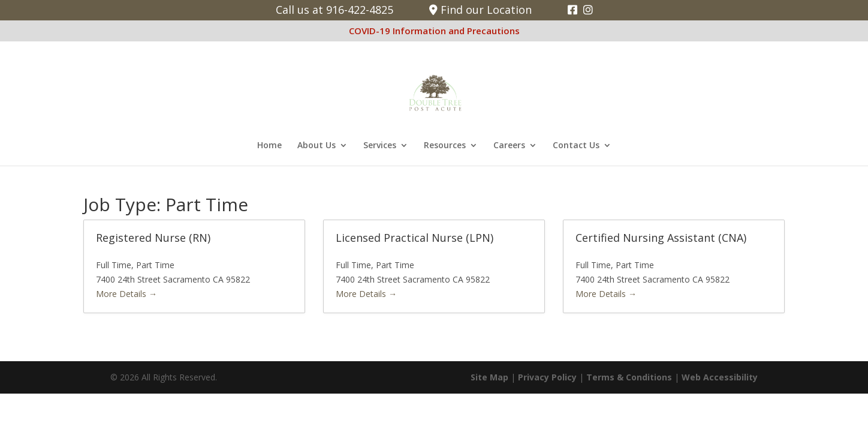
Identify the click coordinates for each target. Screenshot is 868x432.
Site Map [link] (489, 377)
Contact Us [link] (576, 146)
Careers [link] (509, 146)
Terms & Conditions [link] (629, 377)
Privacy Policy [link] (547, 377)
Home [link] (269, 146)
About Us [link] (317, 146)
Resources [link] (445, 146)
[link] (572, 10)
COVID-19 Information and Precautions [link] (434, 31)
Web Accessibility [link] (720, 377)
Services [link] (380, 146)
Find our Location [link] (480, 10)
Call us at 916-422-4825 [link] (334, 10)
